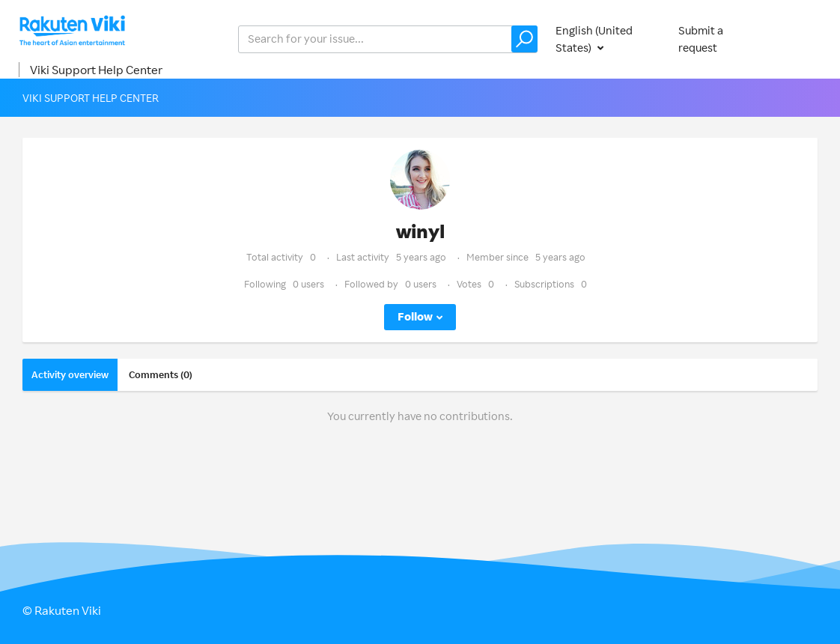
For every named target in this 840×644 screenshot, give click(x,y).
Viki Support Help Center (96, 70)
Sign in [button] (801, 39)
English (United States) (594, 39)
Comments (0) (161, 374)
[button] (524, 39)
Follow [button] (415, 316)
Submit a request (701, 39)
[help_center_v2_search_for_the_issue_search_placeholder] (388, 39)
